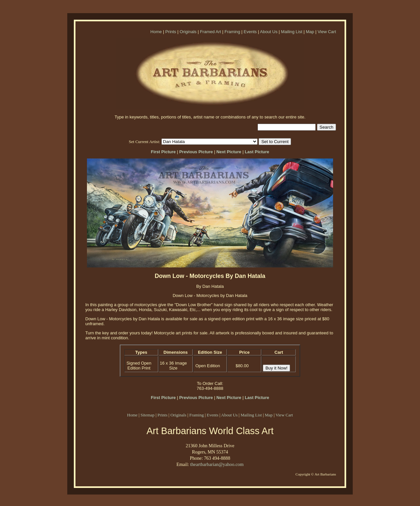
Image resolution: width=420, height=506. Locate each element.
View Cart (327, 32)
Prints (171, 32)
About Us (269, 32)
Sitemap (147, 415)
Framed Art (210, 32)
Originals (188, 32)
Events (250, 32)
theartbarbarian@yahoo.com (217, 464)
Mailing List (292, 32)
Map (310, 32)
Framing (232, 32)
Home (156, 32)
